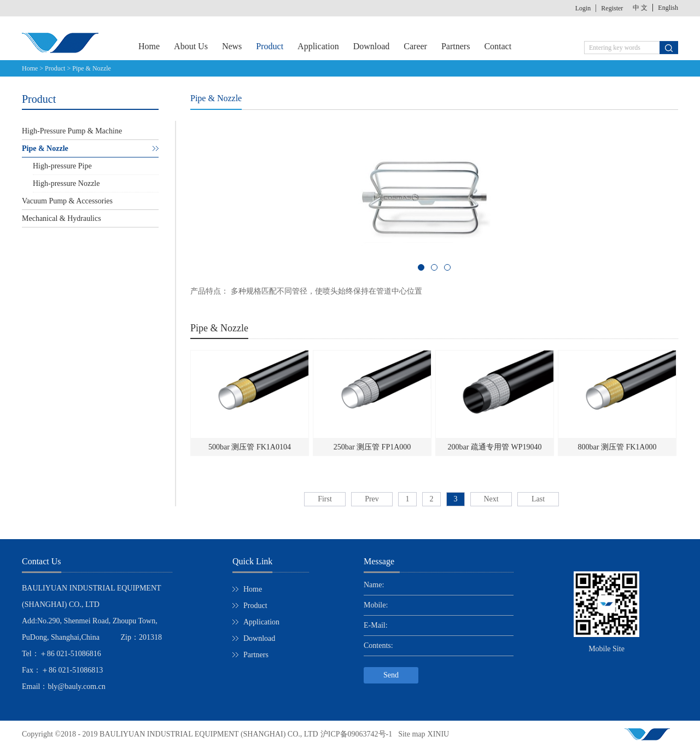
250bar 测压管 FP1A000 (372, 447)
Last (538, 499)
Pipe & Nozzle (92, 68)
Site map (410, 734)
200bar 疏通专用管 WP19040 (495, 447)
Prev (372, 499)
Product (55, 68)
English (668, 8)
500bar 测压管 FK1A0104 (250, 447)
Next (491, 499)
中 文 (640, 8)
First (325, 499)
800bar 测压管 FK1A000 (617, 447)
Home (149, 46)
